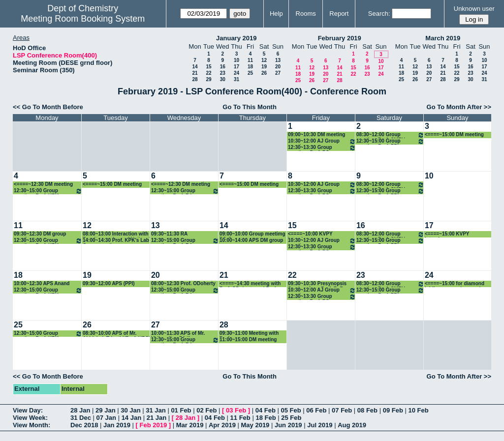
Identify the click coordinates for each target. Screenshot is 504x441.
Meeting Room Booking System (83, 19)
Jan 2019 (117, 425)
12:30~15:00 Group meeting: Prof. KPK (48, 191)
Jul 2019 (320, 425)
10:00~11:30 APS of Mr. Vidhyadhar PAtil (178, 334)
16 (223, 67)
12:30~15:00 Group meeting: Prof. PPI (390, 141)
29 (208, 79)
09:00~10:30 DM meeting (316, 134)
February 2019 (340, 38)
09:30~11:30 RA (169, 234)
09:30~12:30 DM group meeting (40, 234)
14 (195, 67)
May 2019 (255, 425)
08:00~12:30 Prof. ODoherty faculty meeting (183, 284)
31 (236, 79)
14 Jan (131, 418)
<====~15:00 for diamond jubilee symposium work (455, 284)
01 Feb (181, 410)
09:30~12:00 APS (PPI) (109, 283)
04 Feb (266, 410)
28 (195, 79)
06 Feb (316, 410)
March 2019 (443, 38)
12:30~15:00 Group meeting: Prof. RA (185, 191)
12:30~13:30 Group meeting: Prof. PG (322, 148)
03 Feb (236, 410)
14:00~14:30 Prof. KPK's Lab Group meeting (116, 241)
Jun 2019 (288, 425)
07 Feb (342, 410)
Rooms (306, 14)
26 (264, 73)
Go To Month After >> (459, 107)
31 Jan (156, 410)
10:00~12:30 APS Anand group (42, 284)
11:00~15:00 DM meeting (248, 339)
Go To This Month (250, 107)
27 (278, 73)
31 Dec (81, 418)
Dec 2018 (84, 425)
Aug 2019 (352, 425)
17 (236, 67)
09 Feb (393, 410)
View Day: (28, 410)
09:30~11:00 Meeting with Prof (249, 334)
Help (276, 14)
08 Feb (367, 410)
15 (208, 67)
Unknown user (474, 9)
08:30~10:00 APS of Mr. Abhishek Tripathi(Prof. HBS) (116, 334)
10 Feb (418, 410)
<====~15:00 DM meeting (454, 134)
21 (195, 73)
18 (250, 67)
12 (264, 60)
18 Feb (266, 418)
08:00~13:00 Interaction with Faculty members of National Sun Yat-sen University (116, 234)
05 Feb (291, 410)
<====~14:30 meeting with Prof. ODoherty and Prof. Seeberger (250, 284)
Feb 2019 (154, 425)
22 (208, 73)
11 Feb (240, 418)
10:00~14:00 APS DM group (251, 240)
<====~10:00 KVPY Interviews (310, 234)
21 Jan (157, 418)
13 (278, 60)
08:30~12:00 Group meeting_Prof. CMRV (390, 135)
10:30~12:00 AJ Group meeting (322, 141)
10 (236, 60)
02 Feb (206, 410)
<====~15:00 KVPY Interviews (447, 234)
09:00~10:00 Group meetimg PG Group (252, 234)
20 (278, 67)
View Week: (30, 418)
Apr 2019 (222, 425)
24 (236, 73)
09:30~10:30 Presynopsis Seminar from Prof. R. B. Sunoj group (317, 284)
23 (223, 73)
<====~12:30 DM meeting (43, 184)
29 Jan (105, 410)
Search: (379, 14)
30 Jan (130, 410)
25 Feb (291, 418)
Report (339, 14)
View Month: (31, 425)
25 (250, 73)
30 (223, 79)
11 (250, 60)
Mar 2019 (190, 425)
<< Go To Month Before (48, 107)
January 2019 (236, 38)
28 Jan (80, 410)
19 (264, 67)
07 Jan (106, 418)
